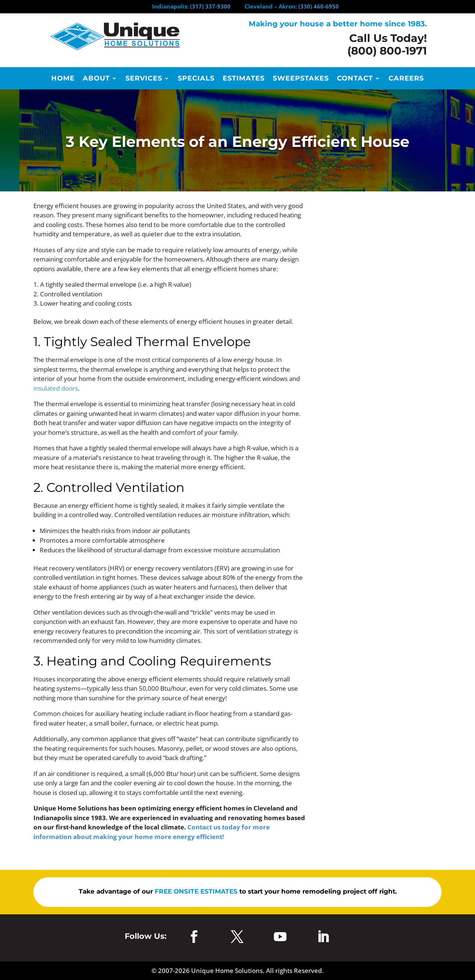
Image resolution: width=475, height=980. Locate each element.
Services (144, 79)
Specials (196, 79)
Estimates (244, 79)
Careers (406, 79)
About (96, 79)
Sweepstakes (301, 79)
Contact (355, 79)
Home (63, 79)
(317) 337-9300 (210, 6)
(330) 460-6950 (319, 6)
